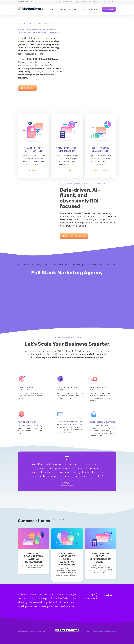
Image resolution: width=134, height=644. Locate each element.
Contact (94, 9)
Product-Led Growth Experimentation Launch (101, 558)
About (52, 9)
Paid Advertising (27, 422)
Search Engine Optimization (33, 149)
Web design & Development (100, 149)
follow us (111, 2)
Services (62, 9)
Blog (84, 9)
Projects (74, 9)
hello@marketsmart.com (90, 2)
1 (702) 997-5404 (66, 2)
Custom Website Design (69, 422)
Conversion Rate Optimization (67, 149)
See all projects (59, 520)
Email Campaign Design (102, 422)
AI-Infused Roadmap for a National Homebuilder (34, 558)
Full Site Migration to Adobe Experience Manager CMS (67, 559)
